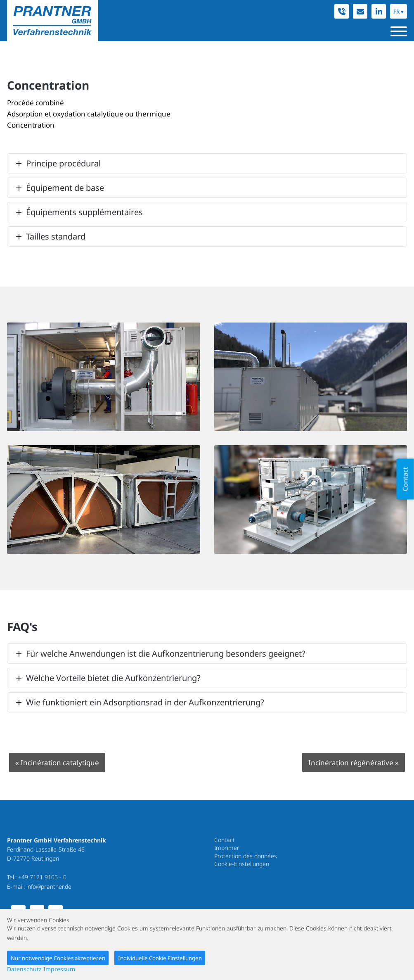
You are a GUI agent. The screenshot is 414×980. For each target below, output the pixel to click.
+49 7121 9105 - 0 (42, 877)
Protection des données (246, 856)
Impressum (59, 969)
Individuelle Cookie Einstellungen (160, 958)
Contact (225, 840)
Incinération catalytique (57, 763)
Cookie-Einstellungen (242, 864)
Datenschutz (24, 969)
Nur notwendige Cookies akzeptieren (58, 958)
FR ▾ (399, 12)
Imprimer (227, 848)
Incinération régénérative (354, 763)
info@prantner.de (49, 886)
